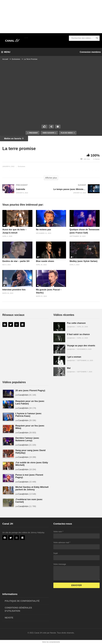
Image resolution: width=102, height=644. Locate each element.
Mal (69, 368)
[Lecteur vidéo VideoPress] (51, 91)
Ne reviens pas (43, 230)
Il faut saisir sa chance (78, 334)
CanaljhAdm (23, 395)
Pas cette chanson (76, 323)
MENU (6, 52)
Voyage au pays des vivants (81, 346)
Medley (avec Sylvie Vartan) (83, 261)
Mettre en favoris (14, 138)
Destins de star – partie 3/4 (16, 261)
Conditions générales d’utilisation (18, 609)
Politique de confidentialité (22, 601)
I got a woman (74, 357)
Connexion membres (90, 52)
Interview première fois (14, 290)
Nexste (9, 618)
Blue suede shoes (45, 261)
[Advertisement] (51, 17)
